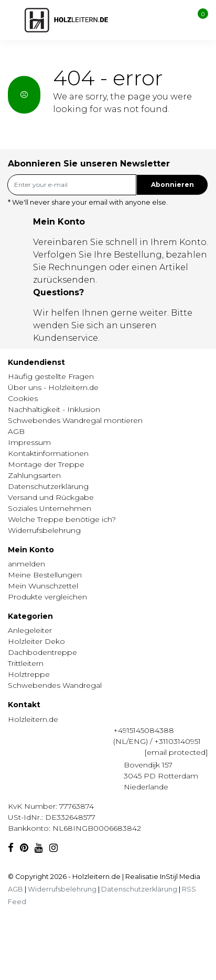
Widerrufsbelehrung (44, 530)
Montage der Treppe (46, 464)
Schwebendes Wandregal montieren (75, 420)
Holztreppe (29, 674)
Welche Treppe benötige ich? (62, 519)
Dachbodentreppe (42, 652)
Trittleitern (26, 663)
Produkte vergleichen (47, 597)
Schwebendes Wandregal (55, 685)
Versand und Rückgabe (51, 497)
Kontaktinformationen (48, 453)
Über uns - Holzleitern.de (53, 387)
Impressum (29, 442)
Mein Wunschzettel (43, 586)
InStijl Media (179, 877)
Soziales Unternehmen (50, 508)
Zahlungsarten (34, 475)
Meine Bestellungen (45, 575)
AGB (16, 431)
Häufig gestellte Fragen (51, 376)
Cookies (23, 398)
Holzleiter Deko (36, 641)
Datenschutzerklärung (48, 486)
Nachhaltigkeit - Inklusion (54, 409)
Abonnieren (172, 185)
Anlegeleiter (30, 630)
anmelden (26, 564)
